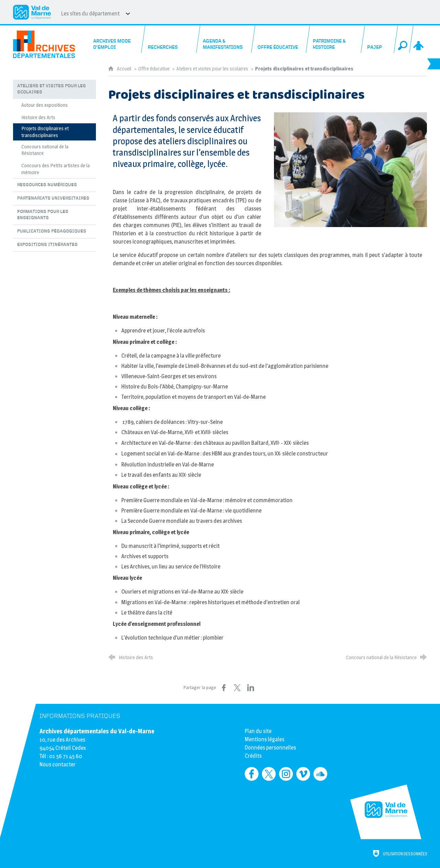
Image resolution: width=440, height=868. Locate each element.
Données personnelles (270, 748)
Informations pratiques (80, 716)
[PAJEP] (379, 39)
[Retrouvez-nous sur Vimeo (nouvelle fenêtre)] (303, 774)
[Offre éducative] (281, 39)
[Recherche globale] (404, 39)
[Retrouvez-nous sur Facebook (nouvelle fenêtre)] (252, 774)
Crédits (253, 756)
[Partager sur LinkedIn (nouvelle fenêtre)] (251, 688)
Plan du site (258, 731)
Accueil (125, 69)
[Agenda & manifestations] (226, 39)
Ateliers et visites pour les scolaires (212, 69)
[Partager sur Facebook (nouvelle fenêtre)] (224, 688)
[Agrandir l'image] (350, 169)
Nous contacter (58, 764)
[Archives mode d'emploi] (116, 39)
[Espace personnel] (419, 39)
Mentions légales (265, 739)
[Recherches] (171, 39)
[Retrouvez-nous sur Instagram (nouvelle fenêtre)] (286, 774)
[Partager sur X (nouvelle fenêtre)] (237, 688)
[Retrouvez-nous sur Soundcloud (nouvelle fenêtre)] (320, 774)
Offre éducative (154, 69)
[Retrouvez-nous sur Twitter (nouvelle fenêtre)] (269, 774)
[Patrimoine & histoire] (336, 39)
